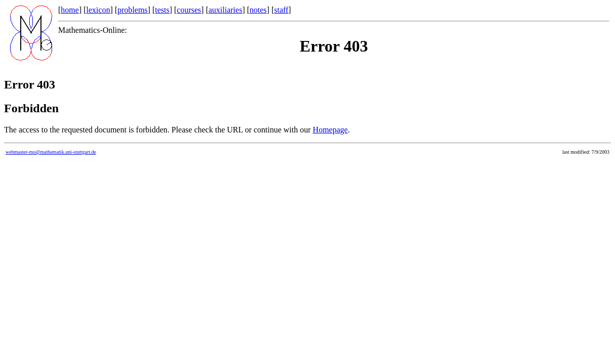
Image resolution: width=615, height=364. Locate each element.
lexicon (98, 10)
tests (162, 10)
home (70, 10)
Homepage (330, 130)
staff (281, 10)
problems (133, 10)
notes (258, 10)
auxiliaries (225, 10)
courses (189, 10)
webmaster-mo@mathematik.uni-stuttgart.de (51, 152)
